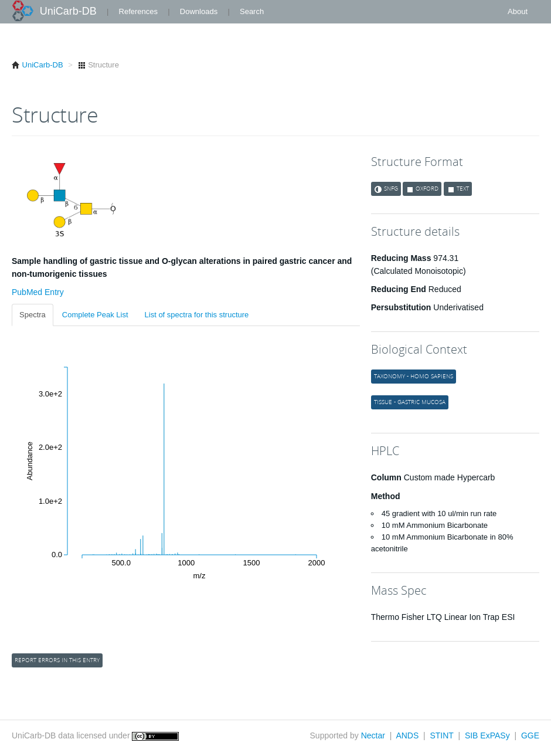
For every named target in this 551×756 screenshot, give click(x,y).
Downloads (199, 11)
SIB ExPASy (487, 735)
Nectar (373, 735)
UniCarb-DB (68, 11)
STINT (441, 735)
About (518, 11)
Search (252, 11)
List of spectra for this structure (197, 315)
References (138, 11)
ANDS (407, 735)
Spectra (33, 315)
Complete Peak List (95, 315)
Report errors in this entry (57, 660)
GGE (530, 735)
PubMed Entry (38, 292)
